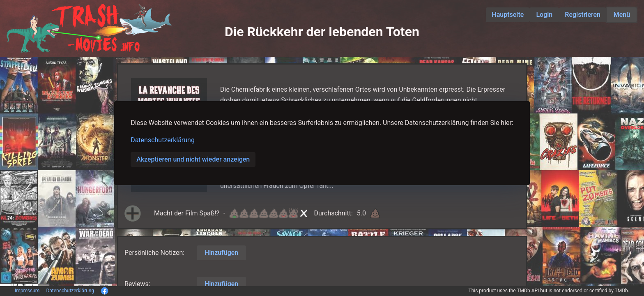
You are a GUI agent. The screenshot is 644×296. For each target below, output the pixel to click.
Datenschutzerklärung (163, 140)
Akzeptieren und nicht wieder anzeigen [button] (193, 159)
